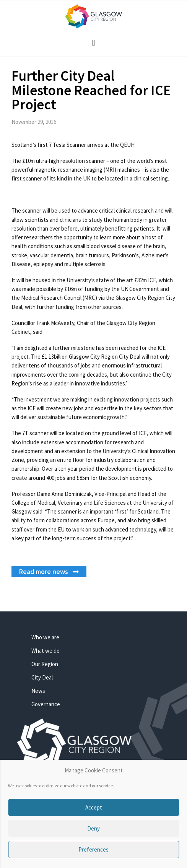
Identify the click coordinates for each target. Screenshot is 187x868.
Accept (94, 807)
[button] (93, 43)
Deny (93, 828)
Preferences (93, 849)
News (38, 691)
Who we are (45, 637)
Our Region (45, 664)
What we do (46, 651)
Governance (46, 704)
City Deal (42, 677)
